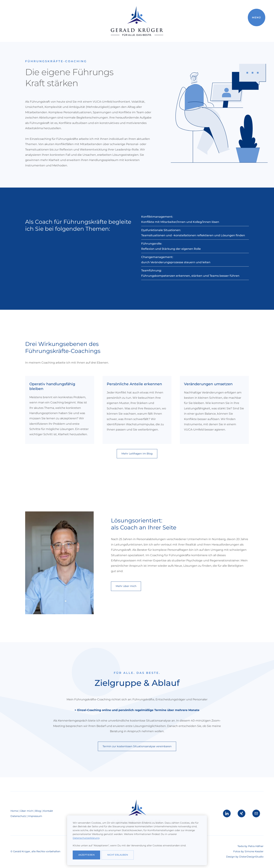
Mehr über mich (126, 586)
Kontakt (48, 811)
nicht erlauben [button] (118, 855)
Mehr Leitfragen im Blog (137, 454)
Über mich (27, 811)
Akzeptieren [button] (86, 855)
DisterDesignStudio (251, 857)
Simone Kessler (254, 851)
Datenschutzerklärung (86, 838)
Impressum (35, 816)
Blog (38, 811)
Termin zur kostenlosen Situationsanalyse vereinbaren (137, 746)
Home (15, 811)
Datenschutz (18, 816)
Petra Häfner (256, 846)
